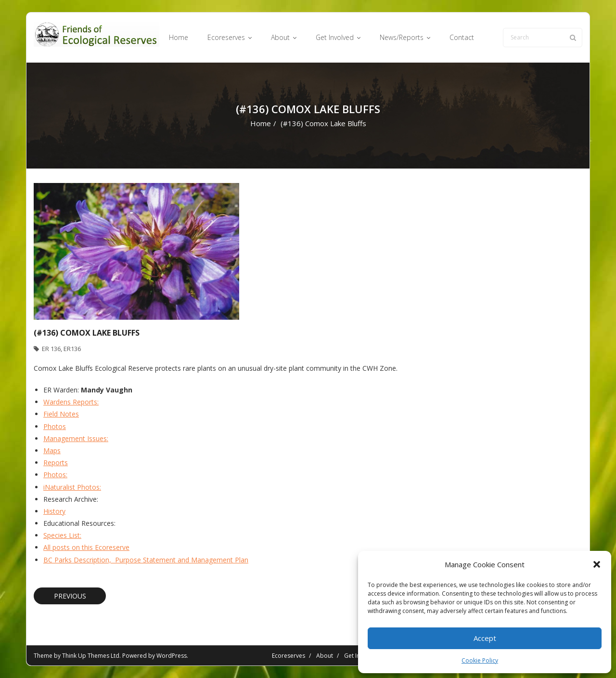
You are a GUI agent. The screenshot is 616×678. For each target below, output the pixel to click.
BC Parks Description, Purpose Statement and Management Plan (146, 560)
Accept (485, 638)
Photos (55, 426)
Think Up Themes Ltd (91, 656)
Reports (56, 463)
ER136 (72, 349)
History (54, 511)
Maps (52, 450)
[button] (597, 564)
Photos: (55, 475)
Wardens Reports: (71, 402)
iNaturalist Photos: (72, 487)
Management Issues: (76, 438)
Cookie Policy (480, 660)
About (325, 656)
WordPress (172, 656)
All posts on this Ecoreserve (86, 547)
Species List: (62, 535)
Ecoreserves (289, 656)
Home (261, 123)
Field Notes (61, 414)
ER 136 (51, 349)
